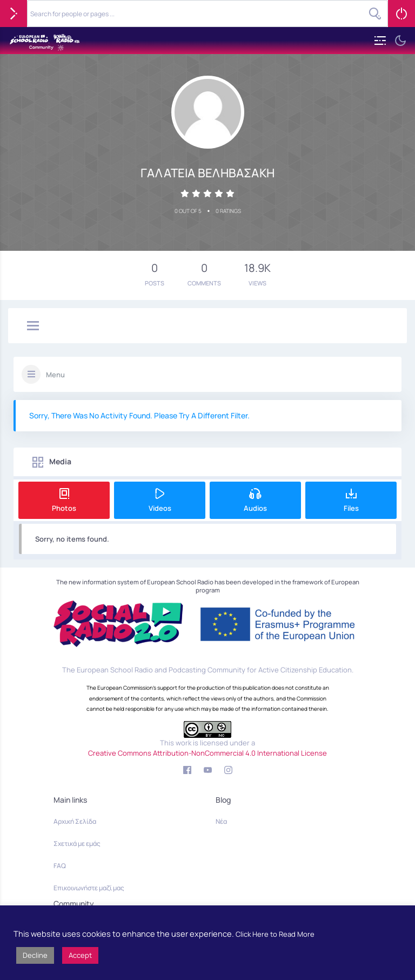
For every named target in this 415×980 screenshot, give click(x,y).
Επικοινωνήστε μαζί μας (89, 888)
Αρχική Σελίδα (75, 821)
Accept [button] (80, 955)
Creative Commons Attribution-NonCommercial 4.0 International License (207, 753)
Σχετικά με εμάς (77, 844)
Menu (55, 375)
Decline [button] (35, 955)
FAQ (60, 866)
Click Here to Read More (275, 934)
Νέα (221, 821)
